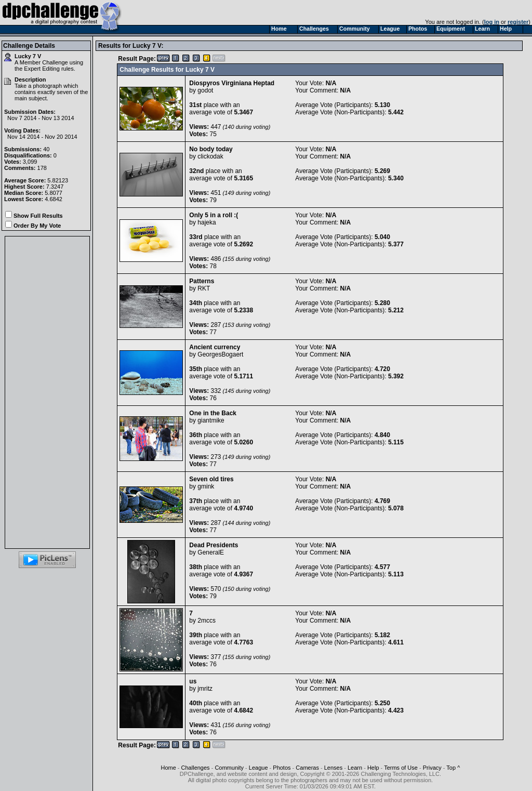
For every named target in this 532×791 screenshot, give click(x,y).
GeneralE (211, 552)
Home (168, 768)
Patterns (202, 281)
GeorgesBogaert (220, 354)
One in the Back (213, 413)
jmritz (205, 689)
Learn (355, 768)
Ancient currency (215, 347)
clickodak (210, 156)
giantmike (211, 420)
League (258, 768)
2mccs (207, 621)
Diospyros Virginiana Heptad (232, 83)
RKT (204, 288)
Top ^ (453, 768)
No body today (211, 149)
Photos (282, 768)
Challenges (196, 768)
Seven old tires (211, 479)
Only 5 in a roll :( (214, 215)
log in (492, 22)
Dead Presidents (214, 545)
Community (229, 768)
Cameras (307, 768)
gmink (206, 486)
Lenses (333, 768)
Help (373, 768)
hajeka (207, 222)
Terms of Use (401, 768)
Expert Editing (42, 69)
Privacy (432, 768)
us (193, 681)
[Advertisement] (47, 392)
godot (205, 90)
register (518, 22)
